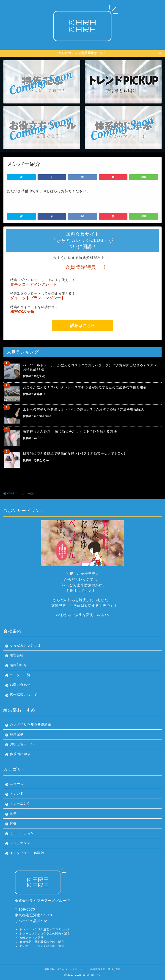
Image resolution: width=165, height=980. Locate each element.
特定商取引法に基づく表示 (105, 969)
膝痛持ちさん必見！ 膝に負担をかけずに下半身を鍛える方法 (70, 431)
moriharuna (43, 416)
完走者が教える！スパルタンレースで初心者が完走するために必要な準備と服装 (85, 387)
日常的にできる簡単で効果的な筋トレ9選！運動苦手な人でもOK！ (75, 453)
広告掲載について (24, 695)
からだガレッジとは (25, 645)
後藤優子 (40, 394)
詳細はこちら (82, 326)
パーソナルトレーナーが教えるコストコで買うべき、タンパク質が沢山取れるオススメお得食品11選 (90, 367)
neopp (39, 438)
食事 (13, 813)
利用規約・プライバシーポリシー (63, 969)
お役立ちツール (22, 744)
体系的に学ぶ (20, 754)
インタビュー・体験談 (27, 853)
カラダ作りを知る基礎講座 (30, 724)
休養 (13, 823)
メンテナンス (20, 843)
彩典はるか (41, 460)
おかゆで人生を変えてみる (82, 615)
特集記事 (17, 734)
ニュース (17, 784)
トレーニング (20, 804)
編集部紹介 (18, 665)
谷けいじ (40, 376)
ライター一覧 (20, 675)
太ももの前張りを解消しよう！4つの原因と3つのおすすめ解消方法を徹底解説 (83, 409)
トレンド (17, 794)
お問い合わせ (20, 685)
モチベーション (22, 833)
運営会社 (17, 655)
